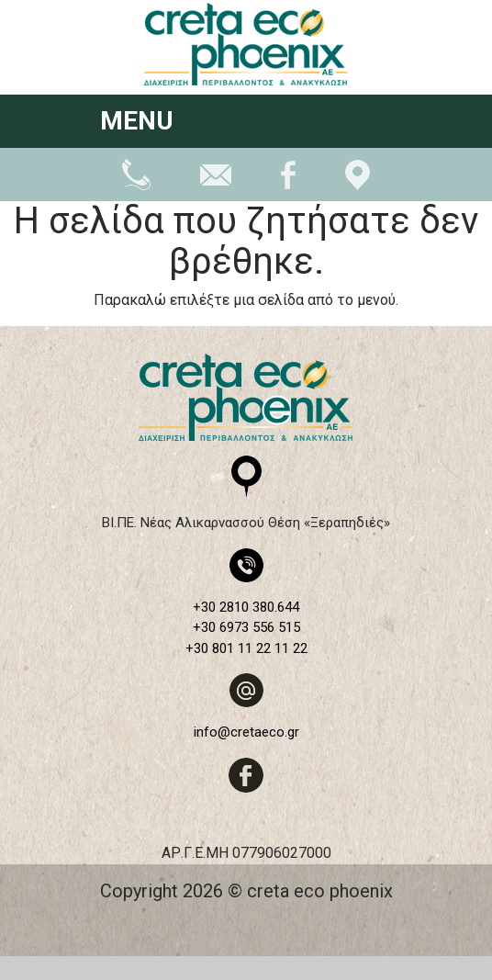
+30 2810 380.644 (246, 607)
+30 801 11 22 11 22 (246, 648)
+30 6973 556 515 (246, 627)
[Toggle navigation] (367, 123)
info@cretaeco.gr (246, 732)
